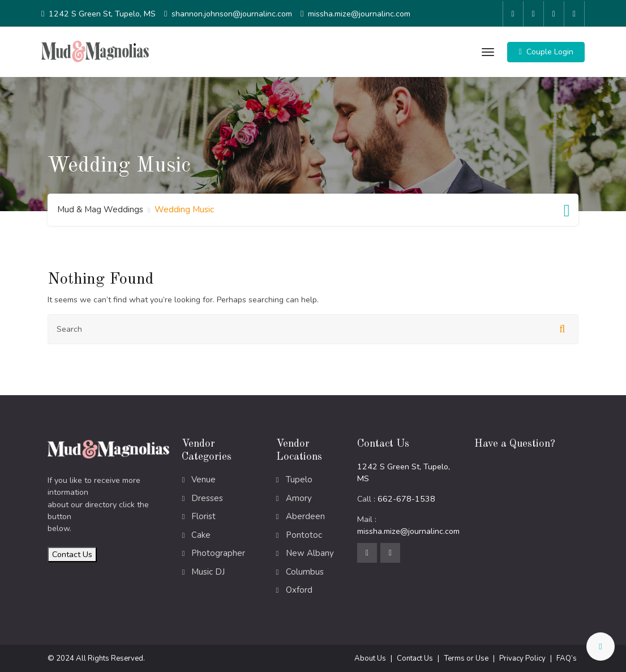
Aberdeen (305, 516)
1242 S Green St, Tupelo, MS (102, 13)
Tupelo (299, 479)
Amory (299, 497)
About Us (370, 657)
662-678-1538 (406, 498)
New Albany (310, 553)
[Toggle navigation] (486, 51)
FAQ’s (567, 657)
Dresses (207, 497)
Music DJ (208, 571)
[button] (546, 51)
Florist (203, 516)
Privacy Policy (522, 657)
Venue (203, 479)
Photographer (218, 553)
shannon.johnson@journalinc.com (232, 13)
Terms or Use (466, 657)
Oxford (299, 589)
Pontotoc (304, 534)
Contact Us (72, 553)
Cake (201, 534)
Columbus (305, 571)
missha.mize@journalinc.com (359, 13)
